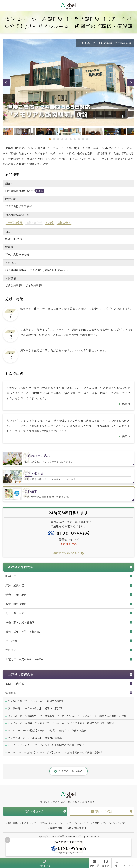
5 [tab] (66, 139)
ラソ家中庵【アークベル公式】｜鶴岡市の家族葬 (35, 708)
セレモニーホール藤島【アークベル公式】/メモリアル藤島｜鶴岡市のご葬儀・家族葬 (55, 752)
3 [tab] (58, 139)
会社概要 (13, 823)
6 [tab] (71, 139)
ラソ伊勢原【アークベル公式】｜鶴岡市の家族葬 (35, 738)
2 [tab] (54, 139)
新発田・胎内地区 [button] (16, 595)
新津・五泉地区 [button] (15, 585)
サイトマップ (29, 823)
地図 (41, 191)
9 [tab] (83, 139)
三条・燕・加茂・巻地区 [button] (20, 622)
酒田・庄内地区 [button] (15, 684)
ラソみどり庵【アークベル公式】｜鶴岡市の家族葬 (36, 701)
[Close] (8, 840)
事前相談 (94, 866)
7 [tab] (75, 139)
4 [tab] (62, 139)
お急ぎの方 (45, 866)
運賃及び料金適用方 (77, 828)
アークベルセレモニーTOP (84, 823)
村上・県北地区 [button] (15, 613)
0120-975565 (73, 533)
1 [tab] (50, 139)
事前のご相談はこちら (67, 553)
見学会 (106, 866)
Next (130, 82)
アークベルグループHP (115, 823)
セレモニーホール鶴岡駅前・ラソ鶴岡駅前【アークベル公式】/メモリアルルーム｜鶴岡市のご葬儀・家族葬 (67, 716)
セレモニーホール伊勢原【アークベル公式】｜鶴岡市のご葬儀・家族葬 (47, 730)
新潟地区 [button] (11, 576)
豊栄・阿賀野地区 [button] (16, 604)
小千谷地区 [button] (12, 641)
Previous (7, 82)
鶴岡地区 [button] (11, 693)
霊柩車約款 (56, 828)
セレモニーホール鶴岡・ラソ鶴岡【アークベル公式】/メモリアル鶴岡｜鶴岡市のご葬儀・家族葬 (61, 723)
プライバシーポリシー (52, 823)
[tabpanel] (69, 132)
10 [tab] (87, 139)
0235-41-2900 (14, 239)
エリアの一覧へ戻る (70, 771)
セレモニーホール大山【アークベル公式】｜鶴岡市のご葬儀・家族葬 (46, 745)
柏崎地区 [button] (11, 650)
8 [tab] (79, 139)
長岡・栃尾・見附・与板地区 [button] (23, 632)
